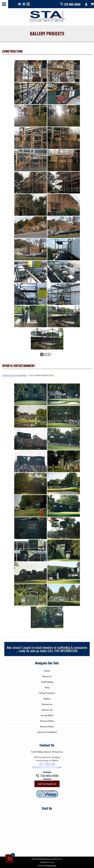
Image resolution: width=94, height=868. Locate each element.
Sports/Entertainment (15, 375)
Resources (47, 704)
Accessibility (47, 715)
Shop (47, 687)
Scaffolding (47, 682)
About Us (47, 676)
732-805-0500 (70, 4)
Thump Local (51, 865)
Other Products (47, 693)
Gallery (47, 699)
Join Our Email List (47, 784)
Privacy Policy (47, 721)
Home (47, 671)
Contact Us (47, 710)
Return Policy (47, 726)
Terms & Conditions (47, 732)
